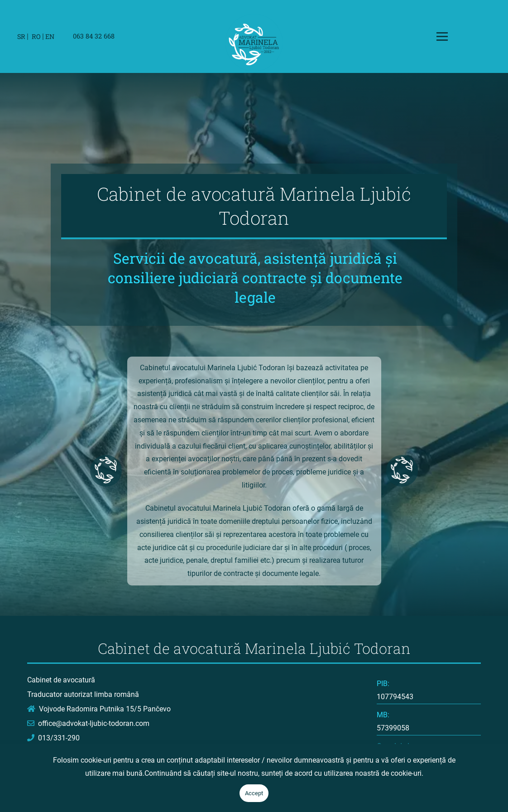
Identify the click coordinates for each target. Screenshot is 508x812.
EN (50, 36)
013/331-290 (53, 738)
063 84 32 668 (94, 36)
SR (21, 36)
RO (36, 36)
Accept (254, 793)
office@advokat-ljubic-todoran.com (88, 723)
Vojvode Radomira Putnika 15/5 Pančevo (99, 709)
